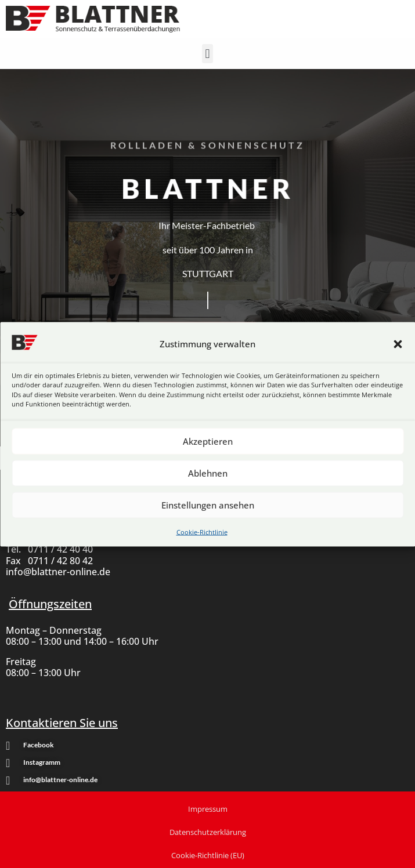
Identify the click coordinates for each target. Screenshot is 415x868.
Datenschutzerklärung (208, 832)
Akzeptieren (208, 441)
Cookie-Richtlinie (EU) (208, 855)
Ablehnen (208, 473)
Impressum (208, 809)
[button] (398, 344)
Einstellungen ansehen (208, 505)
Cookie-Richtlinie (202, 531)
